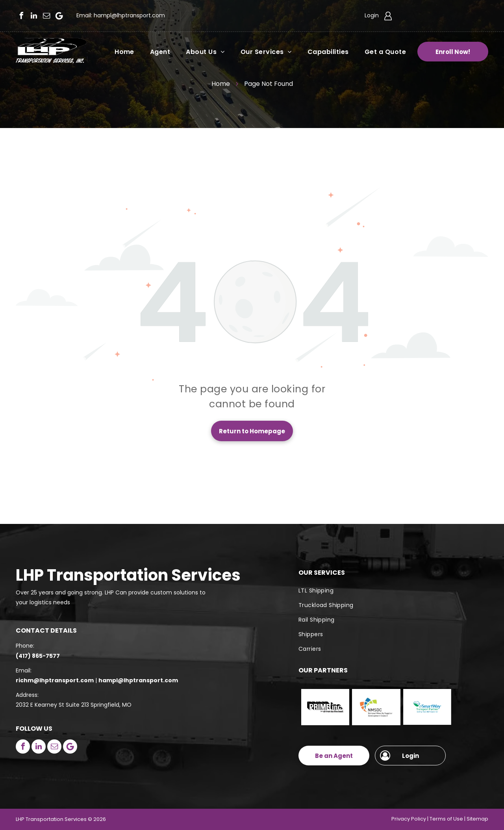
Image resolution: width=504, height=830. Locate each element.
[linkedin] (34, 16)
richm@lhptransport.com (55, 680)
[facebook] (21, 16)
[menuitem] (117, 51)
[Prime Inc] (325, 707)
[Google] (59, 16)
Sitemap (477, 819)
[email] (46, 16)
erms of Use (448, 819)
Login (372, 15)
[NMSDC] (376, 707)
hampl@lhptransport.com (129, 15)
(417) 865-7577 (38, 656)
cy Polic (414, 819)
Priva (398, 819)
